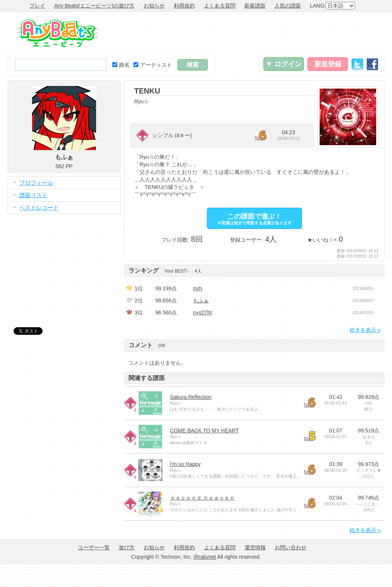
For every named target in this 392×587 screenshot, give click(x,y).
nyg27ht (202, 313)
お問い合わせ (291, 547)
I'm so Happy (185, 464)
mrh (198, 288)
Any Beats (57, 33)
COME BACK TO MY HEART (204, 431)
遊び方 (127, 547)
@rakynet (205, 557)
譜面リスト (33, 195)
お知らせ (154, 6)
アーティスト (153, 65)
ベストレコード (39, 208)
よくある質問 (220, 6)
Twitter (357, 64)
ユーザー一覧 (94, 547)
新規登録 (328, 64)
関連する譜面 (147, 378)
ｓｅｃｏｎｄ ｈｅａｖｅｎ (202, 498)
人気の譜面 (288, 6)
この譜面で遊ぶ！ (254, 219)
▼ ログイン (284, 64)
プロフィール (36, 183)
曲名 (121, 65)
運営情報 (255, 547)
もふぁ (201, 300)
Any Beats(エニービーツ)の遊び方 (94, 6)
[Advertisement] (64, 265)
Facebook (372, 64)
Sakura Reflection (191, 397)
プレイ (37, 6)
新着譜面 (255, 6)
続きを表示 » (365, 330)
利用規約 (184, 6)
